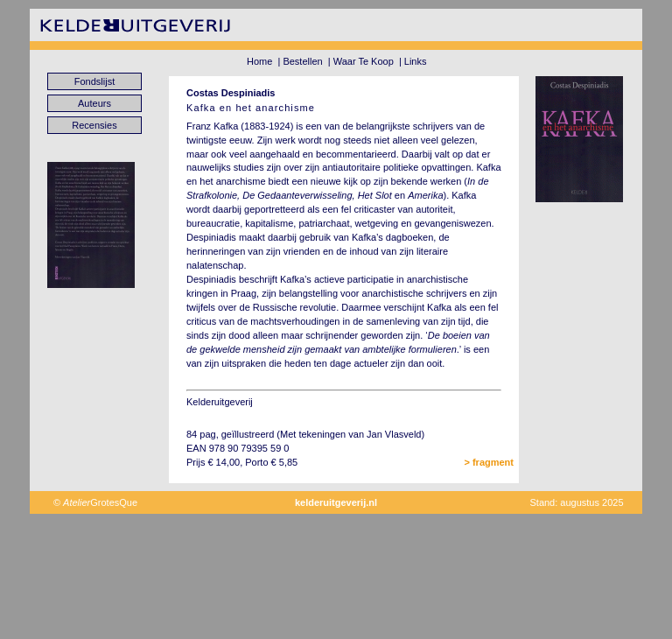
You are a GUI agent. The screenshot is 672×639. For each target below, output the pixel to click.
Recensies (94, 125)
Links (416, 61)
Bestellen (302, 61)
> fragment (489, 462)
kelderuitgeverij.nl (336, 502)
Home (259, 61)
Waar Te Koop (364, 61)
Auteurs (94, 103)
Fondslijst (94, 81)
